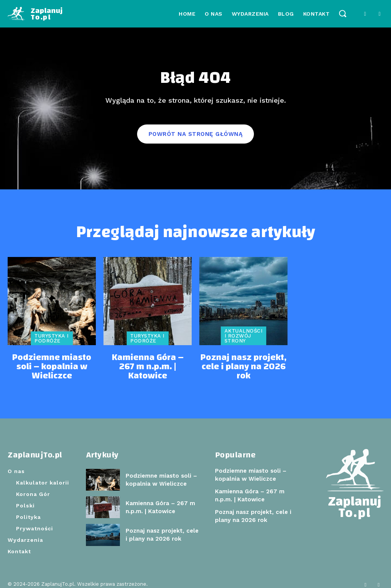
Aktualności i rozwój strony (244, 340)
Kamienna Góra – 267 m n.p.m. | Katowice (148, 364)
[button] (342, 13)
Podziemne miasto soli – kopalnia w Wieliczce (52, 364)
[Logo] (35, 14)
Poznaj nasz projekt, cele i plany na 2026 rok (243, 364)
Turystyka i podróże (52, 342)
